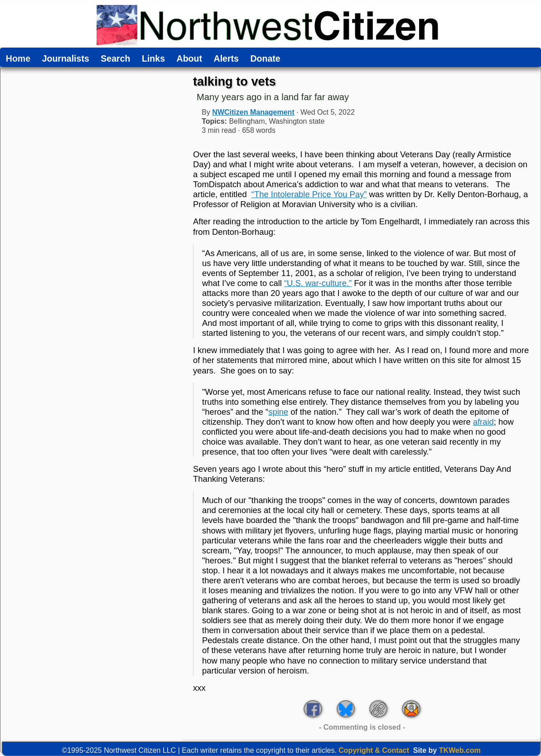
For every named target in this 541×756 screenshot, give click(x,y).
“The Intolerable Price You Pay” (309, 194)
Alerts (226, 59)
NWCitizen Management (253, 112)
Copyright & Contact (374, 750)
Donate (265, 59)
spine (278, 412)
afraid (483, 422)
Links (153, 59)
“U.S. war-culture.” (318, 283)
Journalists (66, 59)
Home (18, 59)
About (189, 59)
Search (115, 59)
